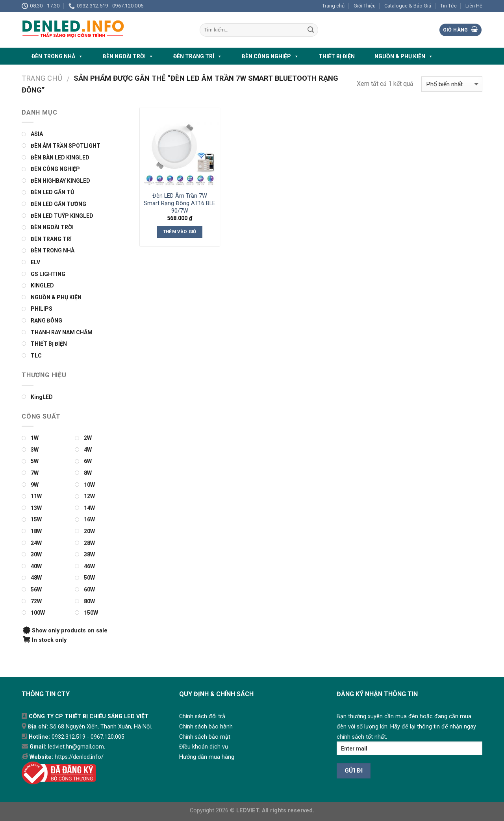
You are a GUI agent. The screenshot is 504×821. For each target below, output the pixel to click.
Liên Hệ (474, 6)
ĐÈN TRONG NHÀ (57, 56)
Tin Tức (448, 6)
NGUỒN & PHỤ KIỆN (404, 56)
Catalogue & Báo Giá (408, 6)
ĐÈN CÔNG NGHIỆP (270, 56)
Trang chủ (333, 6)
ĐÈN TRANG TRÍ (198, 56)
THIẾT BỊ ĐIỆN (337, 56)
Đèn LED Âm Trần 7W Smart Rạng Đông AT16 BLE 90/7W (180, 203)
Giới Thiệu (365, 6)
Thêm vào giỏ (180, 232)
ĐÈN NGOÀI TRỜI (128, 56)
